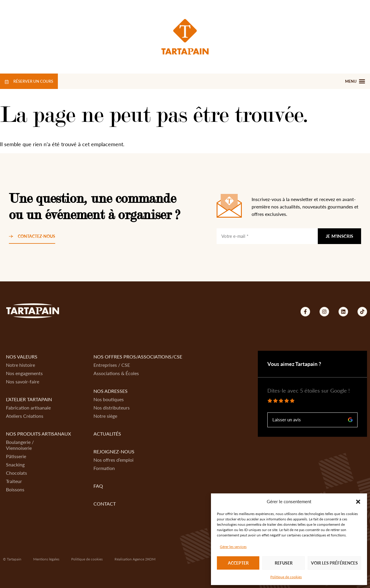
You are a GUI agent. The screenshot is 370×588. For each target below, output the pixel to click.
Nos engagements (24, 373)
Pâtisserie (16, 456)
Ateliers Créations (25, 416)
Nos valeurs (22, 357)
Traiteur (14, 481)
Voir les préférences (334, 563)
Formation (104, 468)
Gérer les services (233, 547)
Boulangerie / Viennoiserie (20, 445)
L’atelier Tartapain (29, 399)
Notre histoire (20, 365)
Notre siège (105, 416)
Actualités (107, 434)
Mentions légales (46, 559)
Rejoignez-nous (114, 451)
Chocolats (16, 473)
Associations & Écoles (116, 373)
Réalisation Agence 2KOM (135, 559)
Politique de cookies (286, 577)
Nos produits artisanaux (38, 434)
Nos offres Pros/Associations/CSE (138, 357)
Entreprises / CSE (112, 365)
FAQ (98, 486)
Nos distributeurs (112, 408)
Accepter (238, 563)
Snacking (15, 464)
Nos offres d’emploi (113, 460)
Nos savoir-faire (23, 381)
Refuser (284, 563)
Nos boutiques (109, 399)
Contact (105, 504)
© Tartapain (12, 559)
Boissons (15, 489)
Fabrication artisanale (28, 408)
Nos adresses (111, 391)
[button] (358, 502)
